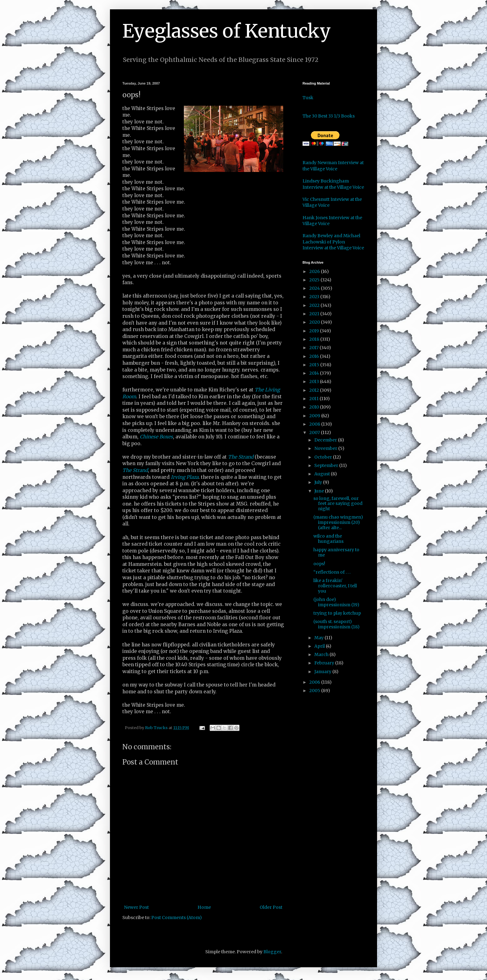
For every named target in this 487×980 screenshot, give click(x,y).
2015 (315, 365)
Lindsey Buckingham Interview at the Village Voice (333, 184)
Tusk (308, 98)
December (326, 440)
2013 (315, 381)
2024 (315, 288)
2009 (315, 416)
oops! (319, 564)
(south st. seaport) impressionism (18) (337, 624)
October (324, 457)
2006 (315, 682)
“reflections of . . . (332, 572)
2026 (315, 271)
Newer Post (136, 907)
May (319, 638)
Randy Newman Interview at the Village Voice (333, 166)
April (320, 646)
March (322, 654)
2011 (314, 399)
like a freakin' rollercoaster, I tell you (335, 586)
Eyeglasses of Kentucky (227, 31)
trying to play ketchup (337, 613)
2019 (315, 331)
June (320, 491)
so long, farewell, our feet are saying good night (338, 504)
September (327, 465)
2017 (314, 348)
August (323, 474)
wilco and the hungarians (328, 539)
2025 (315, 280)
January (323, 672)
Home (204, 907)
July (319, 482)
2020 (315, 322)
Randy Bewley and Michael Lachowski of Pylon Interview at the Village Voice (333, 242)
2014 (315, 373)
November (326, 448)
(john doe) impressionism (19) (336, 602)
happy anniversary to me (336, 552)
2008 (315, 424)
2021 (315, 314)
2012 (315, 390)
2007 (315, 432)
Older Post (271, 907)
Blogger (272, 952)
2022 (315, 305)
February (325, 663)
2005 (315, 691)
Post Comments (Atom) (177, 918)
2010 (315, 407)
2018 (315, 339)
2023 (315, 297)
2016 (315, 356)
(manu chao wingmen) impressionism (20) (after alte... (338, 522)
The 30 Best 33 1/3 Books (329, 116)
